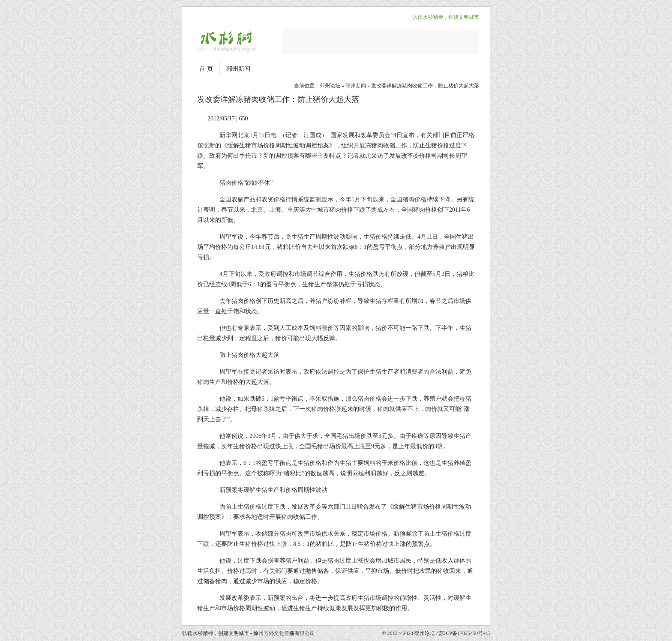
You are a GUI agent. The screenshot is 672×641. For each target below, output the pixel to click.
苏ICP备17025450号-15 (464, 633)
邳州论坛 (330, 86)
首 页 (206, 69)
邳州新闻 (238, 69)
